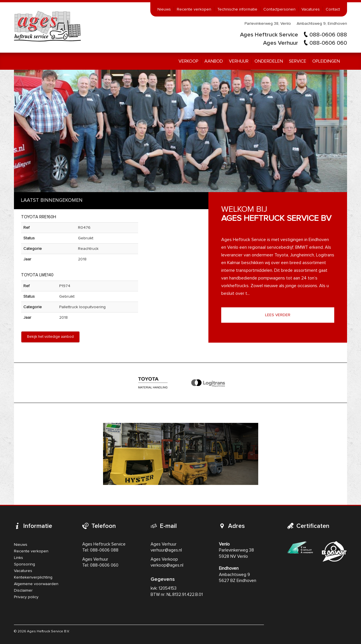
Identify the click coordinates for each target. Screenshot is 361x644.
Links (19, 558)
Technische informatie (237, 9)
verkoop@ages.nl (167, 565)
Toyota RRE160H (39, 217)
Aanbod (214, 61)
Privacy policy (26, 597)
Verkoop (188, 61)
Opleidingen (326, 61)
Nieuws (164, 9)
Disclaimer (23, 590)
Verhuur (239, 61)
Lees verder (278, 315)
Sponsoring (24, 564)
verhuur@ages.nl (166, 550)
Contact (333, 9)
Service (298, 61)
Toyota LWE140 (37, 275)
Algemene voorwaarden (36, 584)
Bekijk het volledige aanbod (50, 337)
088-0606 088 (328, 35)
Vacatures (311, 9)
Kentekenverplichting (33, 577)
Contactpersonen (279, 9)
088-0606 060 (328, 43)
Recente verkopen (194, 9)
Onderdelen (269, 61)
